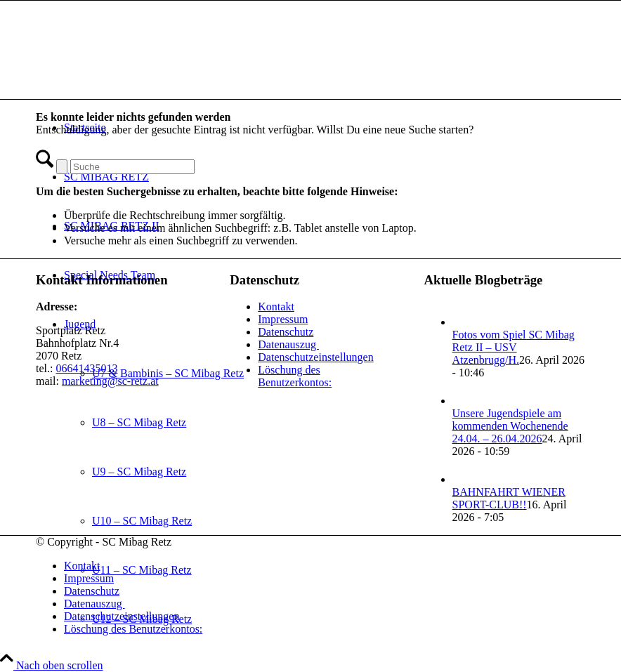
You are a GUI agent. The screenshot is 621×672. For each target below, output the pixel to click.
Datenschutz (286, 332)
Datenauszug (288, 344)
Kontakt (276, 307)
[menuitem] (325, 566)
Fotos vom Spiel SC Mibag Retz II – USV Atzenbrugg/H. (514, 347)
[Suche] (132, 167)
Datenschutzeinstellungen (315, 357)
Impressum (283, 319)
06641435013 (86, 368)
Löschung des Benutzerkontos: (295, 376)
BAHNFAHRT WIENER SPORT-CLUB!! (509, 498)
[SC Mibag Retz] (141, 67)
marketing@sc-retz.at (110, 381)
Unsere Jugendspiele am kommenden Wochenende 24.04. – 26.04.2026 (510, 426)
